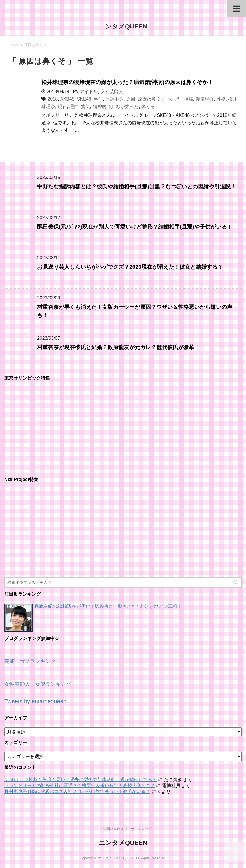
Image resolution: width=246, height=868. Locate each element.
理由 (74, 106)
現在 (62, 106)
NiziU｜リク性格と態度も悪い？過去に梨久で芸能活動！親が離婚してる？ (80, 780)
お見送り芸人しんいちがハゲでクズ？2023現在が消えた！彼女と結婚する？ (130, 267)
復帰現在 (205, 99)
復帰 (189, 99)
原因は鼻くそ (152, 99)
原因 (131, 99)
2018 (53, 99)
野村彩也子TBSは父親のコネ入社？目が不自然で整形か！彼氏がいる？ (77, 791)
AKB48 (67, 99)
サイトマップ (141, 829)
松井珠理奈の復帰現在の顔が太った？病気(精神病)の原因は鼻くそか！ (127, 82)
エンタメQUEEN (123, 26)
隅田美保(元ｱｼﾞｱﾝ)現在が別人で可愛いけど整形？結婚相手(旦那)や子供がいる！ (135, 227)
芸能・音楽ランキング (30, 661)
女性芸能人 (112, 92)
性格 (221, 99)
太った (175, 99)
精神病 (100, 106)
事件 (98, 99)
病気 (86, 106)
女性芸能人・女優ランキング (38, 684)
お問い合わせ (113, 829)
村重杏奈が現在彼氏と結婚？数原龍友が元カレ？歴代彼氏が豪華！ (118, 347)
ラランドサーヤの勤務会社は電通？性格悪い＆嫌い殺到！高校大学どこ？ (80, 786)
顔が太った (127, 106)
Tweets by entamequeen (35, 701)
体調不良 (114, 99)
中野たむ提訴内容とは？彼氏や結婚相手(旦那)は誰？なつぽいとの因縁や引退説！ (137, 187)
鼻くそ (148, 106)
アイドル (89, 92)
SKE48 (84, 99)
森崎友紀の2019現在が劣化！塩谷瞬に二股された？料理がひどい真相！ (108, 606)
